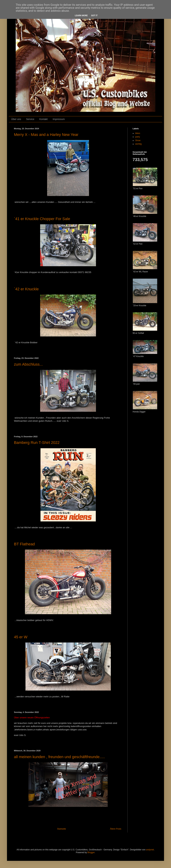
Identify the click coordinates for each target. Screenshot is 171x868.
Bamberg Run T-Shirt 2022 (37, 443)
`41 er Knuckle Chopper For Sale (42, 219)
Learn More (81, 16)
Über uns (16, 119)
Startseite (62, 829)
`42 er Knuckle (26, 289)
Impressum (59, 119)
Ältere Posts (116, 829)
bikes (138, 133)
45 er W (21, 637)
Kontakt (44, 119)
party (138, 137)
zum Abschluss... (28, 364)
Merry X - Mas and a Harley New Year (46, 135)
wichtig (138, 144)
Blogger (91, 852)
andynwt (150, 850)
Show (138, 140)
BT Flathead (24, 544)
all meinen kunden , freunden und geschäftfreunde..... (59, 757)
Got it (94, 16)
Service (30, 119)
